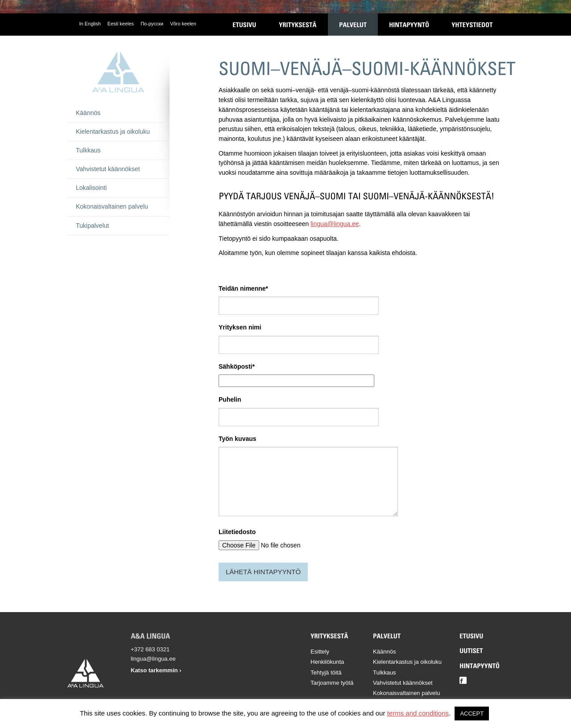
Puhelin (230, 399)
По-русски (152, 24)
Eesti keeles (121, 24)
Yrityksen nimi (240, 327)
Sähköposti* (237, 366)
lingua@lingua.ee (335, 224)
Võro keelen (183, 24)
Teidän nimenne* (243, 288)
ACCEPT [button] (472, 714)
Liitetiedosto (237, 532)
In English (90, 24)
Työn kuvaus (238, 439)
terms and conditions (418, 713)
